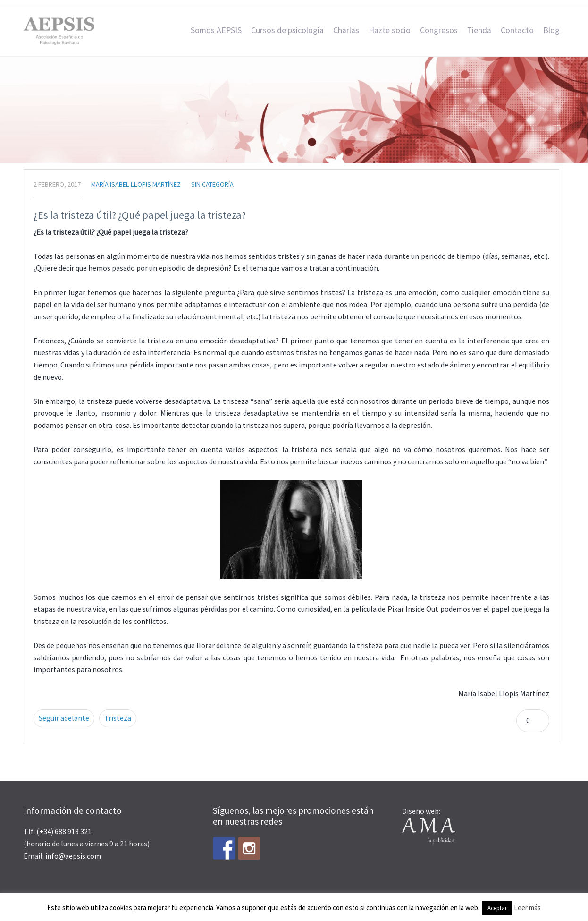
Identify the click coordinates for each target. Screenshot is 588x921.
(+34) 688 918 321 (64, 831)
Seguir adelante (64, 718)
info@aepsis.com (73, 856)
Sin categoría (212, 184)
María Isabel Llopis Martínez (136, 184)
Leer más (527, 908)
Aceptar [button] (497, 908)
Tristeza (118, 718)
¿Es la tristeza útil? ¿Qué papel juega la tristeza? (140, 215)
